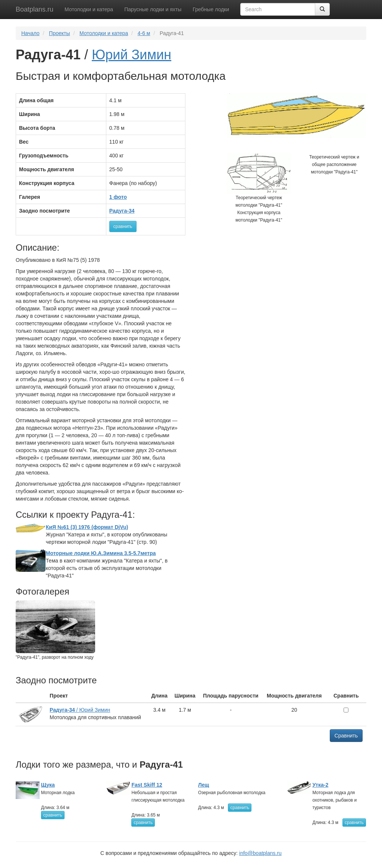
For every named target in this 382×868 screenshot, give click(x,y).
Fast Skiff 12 (147, 785)
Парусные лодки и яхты (153, 9)
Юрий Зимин (131, 55)
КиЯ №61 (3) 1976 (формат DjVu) (87, 527)
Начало (30, 33)
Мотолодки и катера (89, 9)
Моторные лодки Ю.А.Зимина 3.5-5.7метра (101, 553)
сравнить (123, 226)
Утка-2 (320, 785)
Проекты (59, 33)
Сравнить (346, 736)
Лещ (203, 785)
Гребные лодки (211, 9)
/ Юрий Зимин (80, 710)
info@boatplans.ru (260, 853)
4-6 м (144, 33)
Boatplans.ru (35, 9)
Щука (48, 785)
